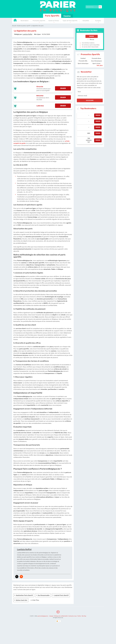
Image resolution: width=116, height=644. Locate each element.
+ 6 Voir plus (35, 600)
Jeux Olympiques (96, 61)
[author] (27, 34)
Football (83, 58)
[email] (90, 96)
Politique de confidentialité (61, 616)
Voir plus (100, 65)
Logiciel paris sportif (61, 595)
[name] (90, 92)
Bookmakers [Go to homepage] (25, 21)
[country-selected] (57, 621)
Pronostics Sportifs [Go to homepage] (39, 21)
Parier (92, 36)
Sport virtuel (96, 63)
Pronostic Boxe (96, 58)
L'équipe (51, 616)
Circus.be (40, 87)
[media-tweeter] (17, 577)
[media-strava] (21, 577)
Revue (91, 39)
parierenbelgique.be (43, 616)
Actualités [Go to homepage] (86, 21)
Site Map (84, 616)
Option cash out (21, 600)
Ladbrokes (40, 106)
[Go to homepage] (15, 21)
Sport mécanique (83, 63)
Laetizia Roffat (24, 549)
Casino (67, 16)
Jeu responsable (43, 595)
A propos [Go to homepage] (98, 21)
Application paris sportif (24, 595)
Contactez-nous (72, 616)
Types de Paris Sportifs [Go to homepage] (70, 21)
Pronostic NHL (83, 61)
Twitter (79, 616)
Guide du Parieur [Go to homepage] (54, 21)
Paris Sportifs (52, 16)
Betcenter (40, 96)
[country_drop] (60, 621)
